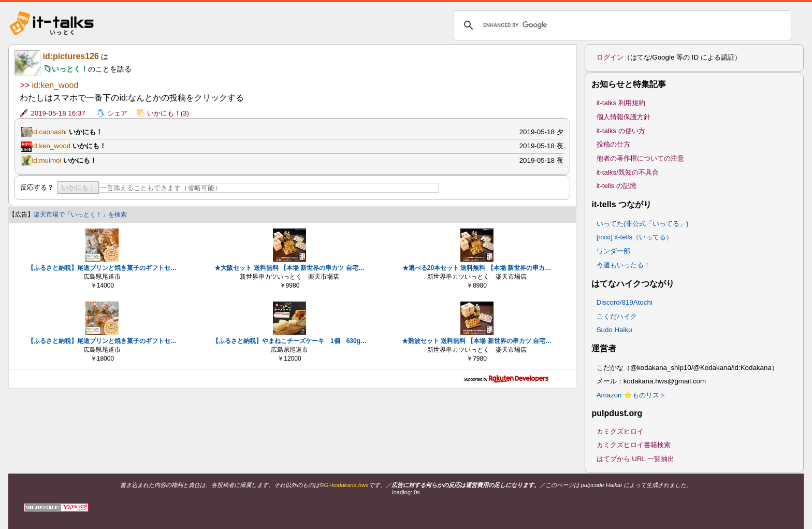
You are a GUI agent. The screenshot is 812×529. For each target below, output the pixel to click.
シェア (117, 113)
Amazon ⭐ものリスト (632, 395)
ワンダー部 (613, 251)
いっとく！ (70, 69)
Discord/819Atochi (625, 302)
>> (25, 85)
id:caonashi (49, 132)
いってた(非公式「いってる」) (643, 224)
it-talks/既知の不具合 (628, 172)
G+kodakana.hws (346, 485)
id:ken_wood (55, 85)
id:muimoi (46, 160)
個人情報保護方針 (624, 117)
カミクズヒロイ (620, 431)
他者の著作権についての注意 (640, 158)
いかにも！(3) (168, 113)
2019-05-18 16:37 (58, 113)
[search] (621, 25)
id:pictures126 (70, 56)
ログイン (610, 57)
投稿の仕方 (613, 144)
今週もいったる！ (624, 265)
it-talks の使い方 (621, 131)
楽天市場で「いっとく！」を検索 (80, 215)
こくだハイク (617, 316)
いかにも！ (78, 187)
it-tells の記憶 (617, 186)
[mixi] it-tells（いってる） (635, 237)
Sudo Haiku (614, 330)
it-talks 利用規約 (621, 103)
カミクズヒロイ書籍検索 (634, 445)
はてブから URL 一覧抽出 (636, 459)
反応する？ (37, 187)
